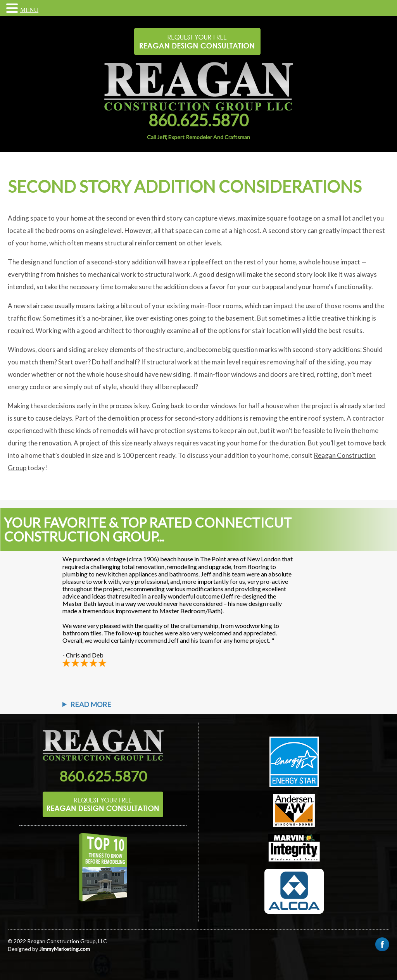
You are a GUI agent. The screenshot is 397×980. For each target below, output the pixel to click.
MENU (29, 10)
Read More (91, 704)
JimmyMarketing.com (65, 949)
